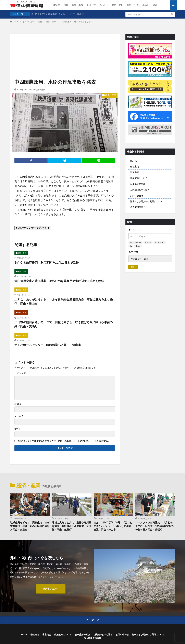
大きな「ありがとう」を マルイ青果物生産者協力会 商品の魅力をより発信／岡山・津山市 (64, 302)
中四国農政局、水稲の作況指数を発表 (76, 22)
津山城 (80, 14)
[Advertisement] (65, 48)
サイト (18, 429)
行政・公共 (22, 253)
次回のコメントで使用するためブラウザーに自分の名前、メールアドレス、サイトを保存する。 (63, 441)
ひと (137, 5)
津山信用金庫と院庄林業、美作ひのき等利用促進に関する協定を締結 (59, 281)
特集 (66, 5)
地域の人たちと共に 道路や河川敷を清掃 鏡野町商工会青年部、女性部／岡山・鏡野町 (72, 526)
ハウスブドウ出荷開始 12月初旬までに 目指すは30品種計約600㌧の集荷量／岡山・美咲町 (155, 526)
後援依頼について (139, 178)
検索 (132, 267)
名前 (18, 404)
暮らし (146, 5)
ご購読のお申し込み (140, 190)
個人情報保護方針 (139, 207)
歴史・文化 (117, 5)
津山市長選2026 (39, 14)
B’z (74, 14)
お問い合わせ (137, 196)
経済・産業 (51, 22)
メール (19, 416)
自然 (129, 5)
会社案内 (135, 166)
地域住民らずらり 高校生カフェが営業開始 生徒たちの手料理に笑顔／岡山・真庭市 (30, 526)
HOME (57, 5)
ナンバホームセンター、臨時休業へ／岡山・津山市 (48, 345)
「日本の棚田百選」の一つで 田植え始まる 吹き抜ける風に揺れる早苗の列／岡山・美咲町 (64, 324)
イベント (104, 5)
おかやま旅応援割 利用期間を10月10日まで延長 (47, 262)
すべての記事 (28, 22)
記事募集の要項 (138, 184)
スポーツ (91, 5)
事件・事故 (77, 5)
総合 (155, 5)
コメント (20, 373)
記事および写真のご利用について (146, 201)
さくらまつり (65, 14)
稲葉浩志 (53, 14)
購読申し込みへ (51, 589)
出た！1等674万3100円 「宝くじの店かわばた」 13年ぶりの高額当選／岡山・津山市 (113, 526)
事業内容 (135, 172)
